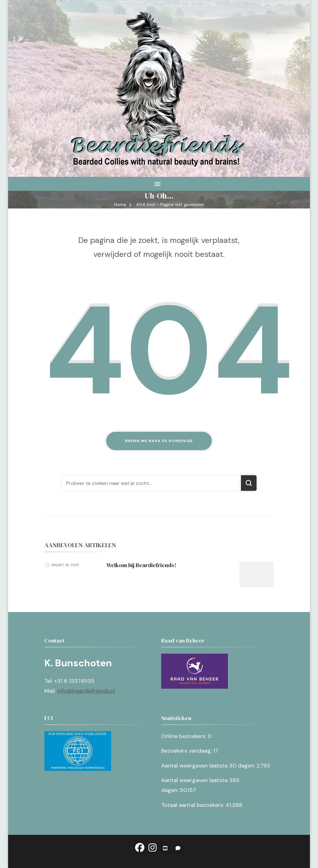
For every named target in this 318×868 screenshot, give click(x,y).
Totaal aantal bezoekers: (193, 805)
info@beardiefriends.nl (86, 691)
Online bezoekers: (184, 736)
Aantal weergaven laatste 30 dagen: (209, 766)
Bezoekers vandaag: (187, 751)
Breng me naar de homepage (159, 441)
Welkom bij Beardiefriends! (141, 565)
